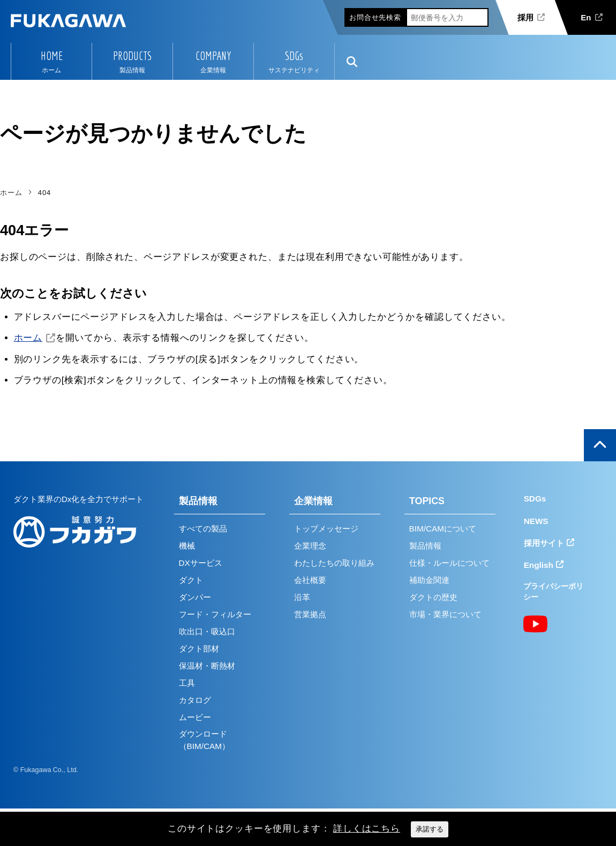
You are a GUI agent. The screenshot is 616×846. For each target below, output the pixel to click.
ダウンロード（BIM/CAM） (204, 740)
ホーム (28, 338)
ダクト (191, 580)
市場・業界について (445, 614)
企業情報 (313, 501)
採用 (525, 17)
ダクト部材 (199, 649)
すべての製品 (203, 529)
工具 (187, 683)
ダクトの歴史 (433, 597)
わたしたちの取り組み (334, 563)
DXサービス (201, 563)
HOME (52, 56)
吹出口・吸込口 (207, 631)
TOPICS (427, 501)
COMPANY (213, 56)
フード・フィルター (215, 614)
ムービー (195, 717)
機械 (187, 546)
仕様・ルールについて (449, 563)
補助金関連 (429, 580)
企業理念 (310, 546)
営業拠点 (310, 614)
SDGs (294, 56)
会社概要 (310, 580)
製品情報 (198, 501)
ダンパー (195, 597)
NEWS (536, 521)
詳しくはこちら (367, 829)
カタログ (195, 700)
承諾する (430, 829)
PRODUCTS (132, 56)
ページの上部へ (600, 445)
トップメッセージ (326, 529)
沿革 (302, 597)
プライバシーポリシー (553, 592)
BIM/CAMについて (443, 529)
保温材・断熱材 (207, 666)
